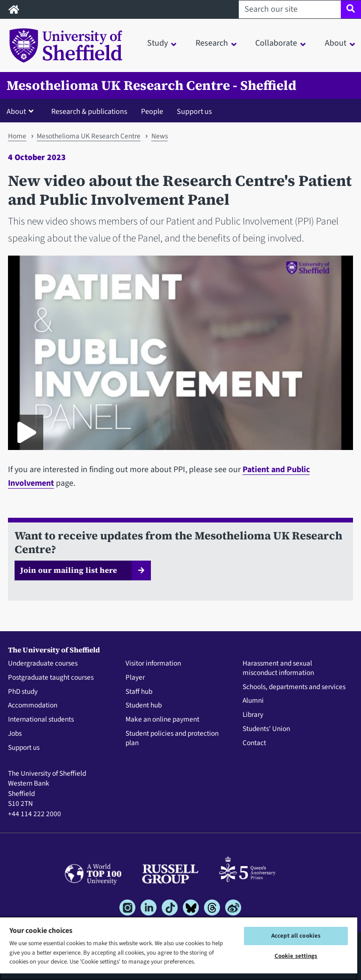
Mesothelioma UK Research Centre (89, 136)
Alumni (253, 701)
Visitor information (153, 664)
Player (135, 678)
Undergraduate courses (43, 664)
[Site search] (351, 9)
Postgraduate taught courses (51, 678)
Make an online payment (162, 720)
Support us (194, 111)
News (160, 136)
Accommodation (33, 706)
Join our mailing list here (69, 570)
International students (41, 720)
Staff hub (139, 692)
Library (253, 715)
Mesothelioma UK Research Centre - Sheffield (152, 85)
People (152, 111)
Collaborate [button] (276, 43)
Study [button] (157, 43)
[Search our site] (290, 9)
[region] (179, 948)
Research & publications (89, 111)
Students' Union (266, 729)
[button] (22, 111)
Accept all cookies (296, 936)
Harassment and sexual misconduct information (278, 668)
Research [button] (212, 43)
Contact (254, 743)
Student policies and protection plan (172, 739)
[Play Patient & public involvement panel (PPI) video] (26, 432)
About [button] (336, 43)
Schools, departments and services (294, 687)
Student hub (144, 706)
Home (17, 136)
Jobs (15, 734)
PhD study (23, 692)
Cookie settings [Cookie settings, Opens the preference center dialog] (296, 956)
